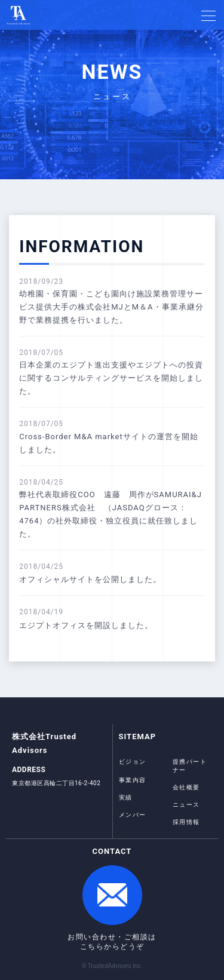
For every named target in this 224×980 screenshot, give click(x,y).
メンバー (133, 815)
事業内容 (133, 780)
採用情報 (186, 822)
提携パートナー (190, 766)
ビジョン (133, 762)
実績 (126, 797)
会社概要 (186, 787)
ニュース (186, 805)
